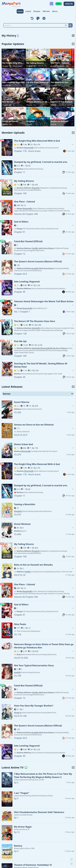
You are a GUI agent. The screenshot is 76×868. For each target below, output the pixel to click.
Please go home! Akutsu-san (10, 121)
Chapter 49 (6, 86)
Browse (37, 11)
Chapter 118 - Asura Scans (12, 66)
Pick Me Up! (8, 102)
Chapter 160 (7, 105)
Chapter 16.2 (31, 105)
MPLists (46, 11)
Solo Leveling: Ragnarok (13, 82)
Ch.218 (53, 124)
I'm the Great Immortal (37, 82)
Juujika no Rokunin (60, 121)
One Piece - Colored (60, 63)
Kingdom (31, 121)
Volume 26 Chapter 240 (60, 66)
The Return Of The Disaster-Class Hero (60, 82)
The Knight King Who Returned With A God (12, 63)
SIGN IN (69, 4)
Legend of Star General (61, 102)
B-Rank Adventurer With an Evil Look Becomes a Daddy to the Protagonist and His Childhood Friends (38, 102)
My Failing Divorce (35, 63)
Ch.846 (29, 124)
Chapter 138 (55, 86)
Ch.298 (53, 105)
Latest (28, 11)
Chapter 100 (31, 66)
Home (20, 11)
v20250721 (17, 6)
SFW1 (59, 4)
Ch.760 (29, 86)
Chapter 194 (7, 124)
